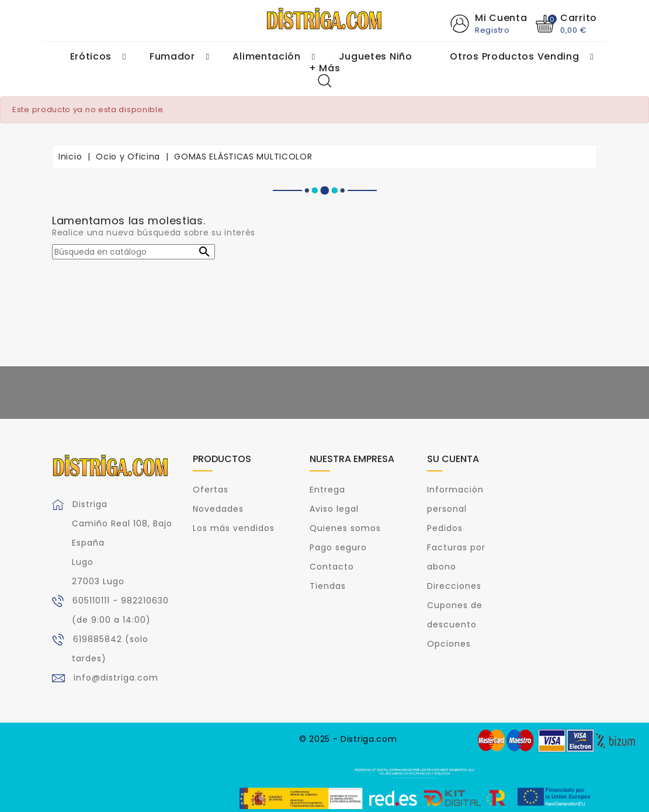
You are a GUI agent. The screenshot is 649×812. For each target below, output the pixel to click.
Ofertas (211, 490)
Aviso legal (334, 509)
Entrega (327, 490)
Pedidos (445, 528)
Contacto (332, 567)
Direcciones (454, 586)
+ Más (325, 68)
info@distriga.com (116, 678)
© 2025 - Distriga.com (348, 739)
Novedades (218, 509)
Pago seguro (338, 547)
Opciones (449, 644)
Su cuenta (453, 459)
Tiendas (328, 586)
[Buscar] (133, 252)
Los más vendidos (234, 528)
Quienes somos (345, 528)
